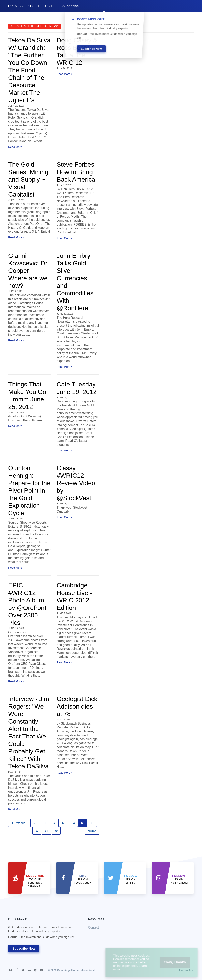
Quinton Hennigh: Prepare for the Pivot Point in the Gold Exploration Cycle (29, 490)
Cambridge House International (76, 970)
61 (45, 823)
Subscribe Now (24, 949)
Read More (16, 147)
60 (35, 823)
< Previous (18, 823)
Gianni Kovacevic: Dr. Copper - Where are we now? (29, 271)
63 (64, 823)
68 (47, 831)
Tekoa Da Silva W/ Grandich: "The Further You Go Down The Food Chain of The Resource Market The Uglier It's (29, 70)
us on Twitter (131, 879)
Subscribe (70, 6)
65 (83, 823)
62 (54, 823)
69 (56, 831)
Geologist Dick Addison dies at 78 (77, 706)
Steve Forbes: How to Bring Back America (76, 172)
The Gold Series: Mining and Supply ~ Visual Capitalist (28, 179)
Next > (92, 831)
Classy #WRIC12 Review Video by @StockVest (76, 483)
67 (37, 831)
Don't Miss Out (43, 929)
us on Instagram (179, 879)
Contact (93, 928)
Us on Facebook (83, 879)
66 (93, 823)
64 (73, 823)
